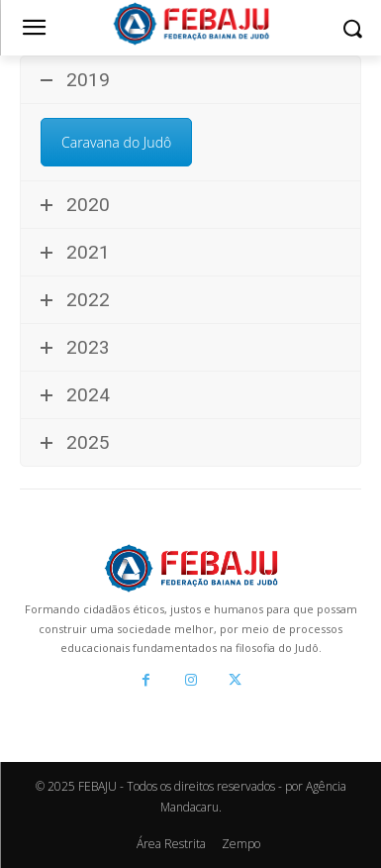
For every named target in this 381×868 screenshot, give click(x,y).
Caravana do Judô (116, 142)
